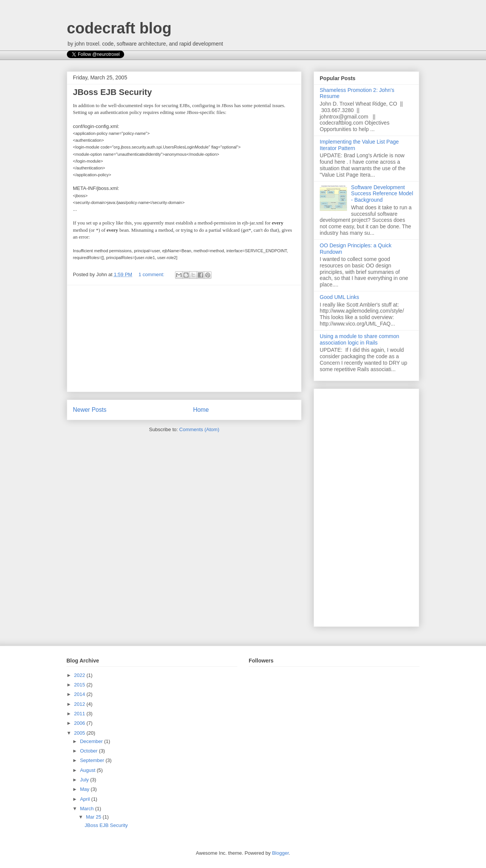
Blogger (280, 853)
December (92, 741)
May (85, 789)
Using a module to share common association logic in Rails (359, 339)
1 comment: (152, 274)
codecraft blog (119, 28)
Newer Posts (90, 410)
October (90, 751)
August (88, 770)
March (88, 809)
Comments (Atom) (199, 429)
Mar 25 (94, 817)
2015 (80, 685)
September (93, 760)
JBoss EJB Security (112, 92)
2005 (80, 733)
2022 (80, 675)
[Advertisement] (184, 338)
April (86, 799)
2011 (80, 714)
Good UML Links (339, 297)
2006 (80, 723)
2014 (80, 694)
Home (201, 410)
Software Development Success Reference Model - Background (382, 194)
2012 (80, 704)
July (85, 780)
